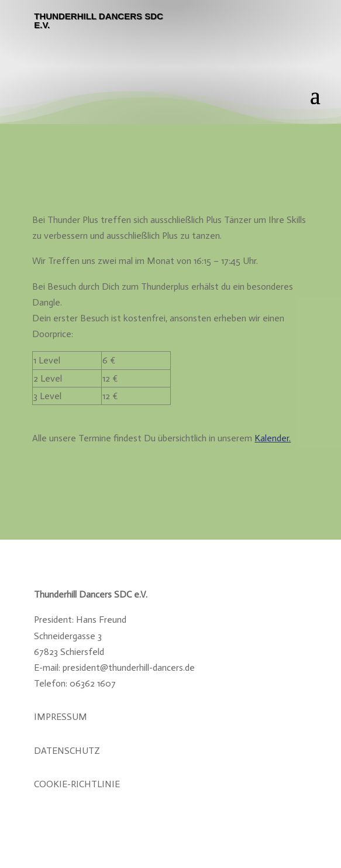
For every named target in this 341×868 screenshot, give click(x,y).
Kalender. (273, 438)
